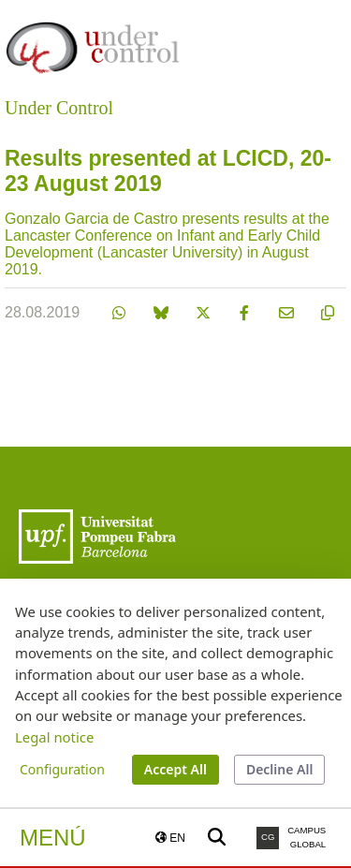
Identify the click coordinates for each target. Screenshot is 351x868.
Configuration (62, 769)
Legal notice (54, 737)
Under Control (59, 108)
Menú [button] (53, 838)
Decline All (279, 769)
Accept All (175, 769)
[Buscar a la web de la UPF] (217, 838)
